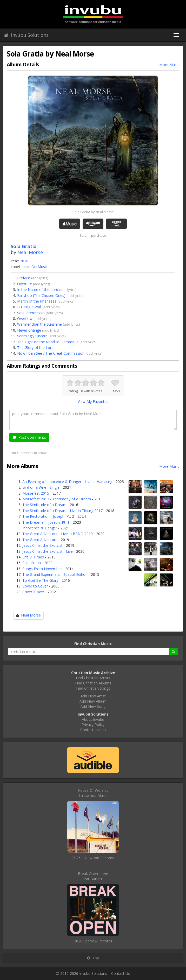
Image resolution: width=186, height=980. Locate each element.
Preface (24, 278)
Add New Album (93, 701)
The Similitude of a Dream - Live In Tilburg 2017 (62, 511)
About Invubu (93, 719)
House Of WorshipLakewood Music (93, 793)
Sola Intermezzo (31, 313)
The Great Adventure (40, 540)
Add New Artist (93, 696)
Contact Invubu (93, 730)
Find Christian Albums (93, 683)
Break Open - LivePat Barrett (93, 876)
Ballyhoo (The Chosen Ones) (41, 295)
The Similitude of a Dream (44, 505)
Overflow (25, 318)
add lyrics (40, 278)
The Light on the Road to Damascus (48, 342)
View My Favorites (93, 401)
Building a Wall (29, 307)
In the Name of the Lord (38, 289)
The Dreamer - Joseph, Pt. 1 (46, 522)
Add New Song (93, 706)
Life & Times (33, 557)
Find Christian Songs (93, 688)
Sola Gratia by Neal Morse (93, 212)
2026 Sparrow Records (93, 941)
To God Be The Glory (40, 580)
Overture (25, 284)
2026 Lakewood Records (93, 858)
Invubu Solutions (26, 35)
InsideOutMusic (35, 267)
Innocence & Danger (40, 528)
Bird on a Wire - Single (41, 487)
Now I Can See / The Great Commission (51, 353)
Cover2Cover (33, 592)
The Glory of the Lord (35, 348)
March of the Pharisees (37, 301)
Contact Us (121, 973)
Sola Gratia (32, 563)
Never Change (29, 330)
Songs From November (42, 569)
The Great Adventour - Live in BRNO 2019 (58, 534)
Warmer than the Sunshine (39, 324)
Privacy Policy (93, 724)
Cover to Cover (35, 586)
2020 (24, 261)
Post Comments (29, 437)
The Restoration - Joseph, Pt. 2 (48, 516)
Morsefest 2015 (36, 493)
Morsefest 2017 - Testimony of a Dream (57, 499)
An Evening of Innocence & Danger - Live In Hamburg (67, 482)
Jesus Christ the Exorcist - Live (48, 551)
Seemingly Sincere (32, 336)
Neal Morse (30, 252)
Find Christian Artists (93, 678)
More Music (169, 65)
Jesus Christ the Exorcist (42, 545)
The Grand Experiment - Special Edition (55, 574)
